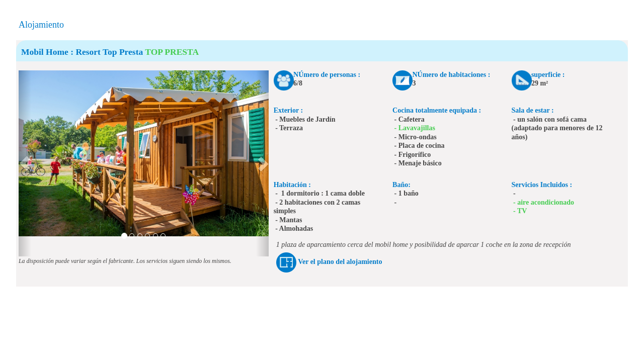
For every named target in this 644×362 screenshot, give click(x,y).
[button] (25, 163)
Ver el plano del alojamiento (340, 262)
